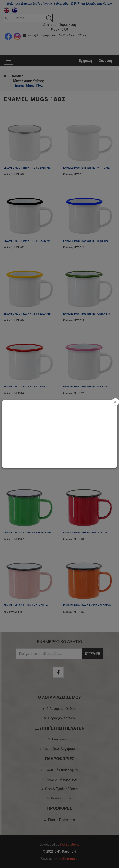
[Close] (115, 402)
